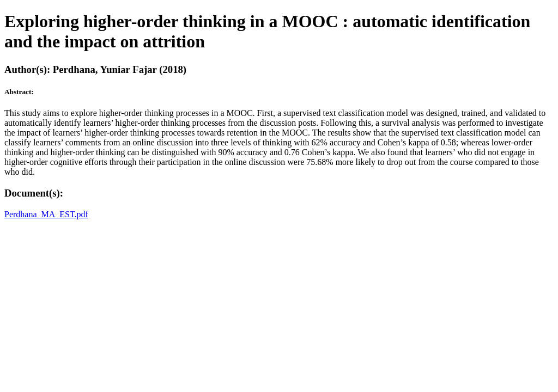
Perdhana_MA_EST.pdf (46, 214)
